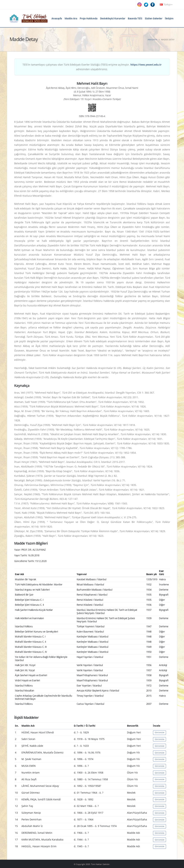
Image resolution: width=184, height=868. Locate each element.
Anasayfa (57, 18)
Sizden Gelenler (154, 18)
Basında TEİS (135, 18)
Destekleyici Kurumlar (113, 18)
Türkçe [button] (166, 5)
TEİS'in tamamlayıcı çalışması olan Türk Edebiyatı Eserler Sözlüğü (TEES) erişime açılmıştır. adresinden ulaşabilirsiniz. (92, 67)
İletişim (169, 18)
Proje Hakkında (89, 18)
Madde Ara (71, 18)
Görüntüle (160, 732)
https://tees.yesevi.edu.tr (146, 65)
